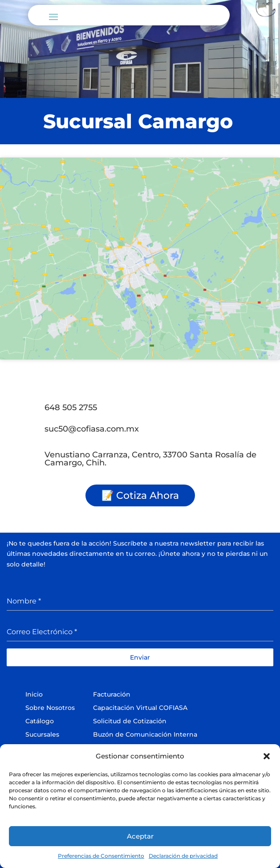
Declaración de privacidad (183, 856)
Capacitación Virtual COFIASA (140, 708)
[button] (267, 756)
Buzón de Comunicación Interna (145, 734)
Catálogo (40, 721)
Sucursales (42, 734)
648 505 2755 (71, 408)
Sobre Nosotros (50, 708)
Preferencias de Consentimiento (101, 856)
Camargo (185, 121)
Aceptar (140, 836)
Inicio (34, 694)
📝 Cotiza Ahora (140, 495)
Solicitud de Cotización (130, 721)
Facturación (112, 694)
